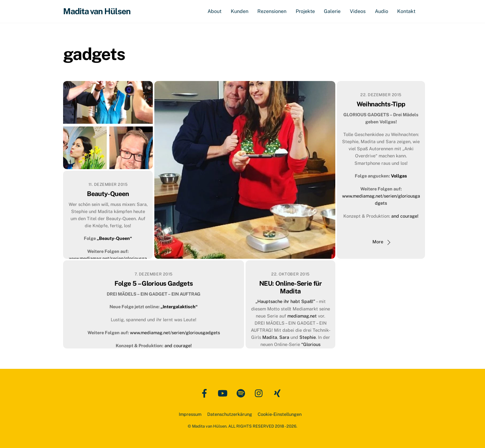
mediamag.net (303, 316)
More (378, 242)
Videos (358, 11)
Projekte (305, 11)
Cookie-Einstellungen (280, 414)
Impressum (190, 414)
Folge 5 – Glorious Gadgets (154, 283)
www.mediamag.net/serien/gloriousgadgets (175, 333)
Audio (382, 11)
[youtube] (224, 393)
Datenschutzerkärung (230, 414)
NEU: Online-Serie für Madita (290, 287)
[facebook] (206, 393)
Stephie (308, 337)
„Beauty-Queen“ (114, 239)
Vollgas (399, 176)
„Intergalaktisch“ (179, 307)
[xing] (279, 393)
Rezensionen (272, 11)
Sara (285, 337)
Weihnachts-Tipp (381, 104)
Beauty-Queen (108, 194)
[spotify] (242, 393)
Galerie (332, 11)
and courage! (405, 216)
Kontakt (406, 11)
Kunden (240, 11)
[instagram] (260, 393)
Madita (270, 337)
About (215, 11)
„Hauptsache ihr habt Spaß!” (285, 302)
